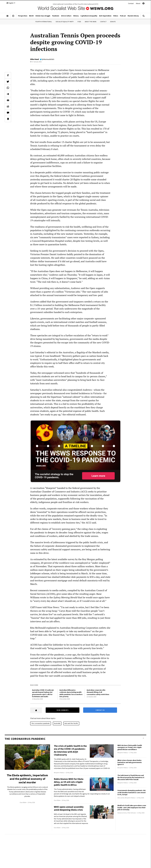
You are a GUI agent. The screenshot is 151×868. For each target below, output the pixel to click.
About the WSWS (91, 22)
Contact (131, 3)
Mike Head (35, 59)
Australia (57, 723)
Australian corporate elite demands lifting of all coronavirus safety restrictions (98, 692)
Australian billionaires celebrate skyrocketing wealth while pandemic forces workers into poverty (71, 693)
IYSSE (79, 22)
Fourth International (44, 22)
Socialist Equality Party (65, 22)
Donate (113, 22)
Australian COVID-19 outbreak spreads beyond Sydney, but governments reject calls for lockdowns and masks (43, 693)
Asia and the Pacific (71, 723)
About (138, 3)
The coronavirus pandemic (41, 723)
